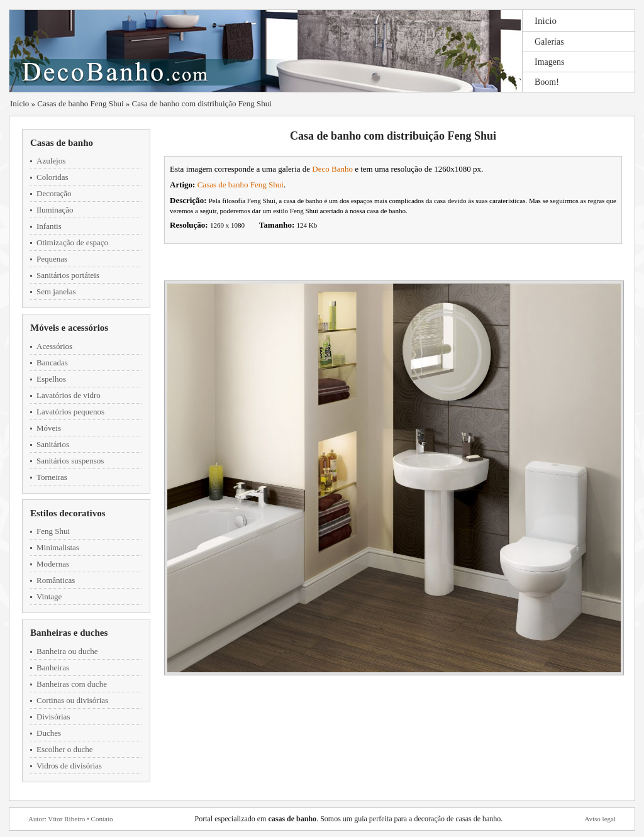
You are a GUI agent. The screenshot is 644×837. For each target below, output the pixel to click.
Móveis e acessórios (69, 328)
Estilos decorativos (68, 513)
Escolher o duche (65, 749)
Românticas (56, 580)
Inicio (546, 21)
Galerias (549, 42)
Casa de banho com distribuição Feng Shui (202, 103)
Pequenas (52, 259)
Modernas (53, 564)
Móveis (49, 428)
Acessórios (54, 346)
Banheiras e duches (69, 633)
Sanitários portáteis (68, 275)
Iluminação (55, 210)
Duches (49, 733)
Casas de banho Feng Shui (80, 103)
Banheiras (53, 668)
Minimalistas (58, 547)
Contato (102, 819)
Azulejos (51, 161)
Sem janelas (56, 291)
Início (19, 103)
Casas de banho (62, 143)
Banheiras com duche (72, 684)
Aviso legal (600, 819)
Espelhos (51, 379)
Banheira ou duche (67, 651)
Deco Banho (332, 169)
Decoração (54, 193)
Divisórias (53, 717)
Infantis (49, 226)
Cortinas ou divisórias (72, 700)
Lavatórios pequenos (70, 412)
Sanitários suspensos (70, 461)
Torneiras (52, 477)
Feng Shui (53, 531)
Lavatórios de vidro (69, 395)
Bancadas (52, 363)
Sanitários (53, 444)
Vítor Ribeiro (66, 819)
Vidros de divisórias (69, 766)
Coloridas (53, 177)
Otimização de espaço (72, 242)
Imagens (549, 62)
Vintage (49, 596)
